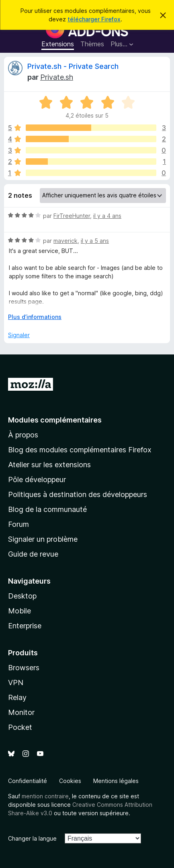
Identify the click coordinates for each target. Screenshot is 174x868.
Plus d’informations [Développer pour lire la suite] (35, 317)
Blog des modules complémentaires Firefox (80, 450)
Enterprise (25, 626)
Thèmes (92, 44)
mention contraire (45, 796)
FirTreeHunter (72, 216)
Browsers (24, 668)
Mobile (19, 611)
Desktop (22, 596)
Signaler (19, 335)
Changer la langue (32, 838)
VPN (16, 683)
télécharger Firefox (94, 19)
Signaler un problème (43, 539)
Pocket (20, 727)
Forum (18, 524)
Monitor (21, 712)
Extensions (58, 44)
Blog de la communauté (47, 509)
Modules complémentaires (55, 420)
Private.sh (57, 77)
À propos (23, 435)
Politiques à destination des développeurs (78, 494)
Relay (17, 697)
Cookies (70, 781)
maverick (66, 241)
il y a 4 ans (107, 216)
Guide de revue (33, 554)
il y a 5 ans (95, 241)
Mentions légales (116, 781)
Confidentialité (28, 781)
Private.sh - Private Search (73, 66)
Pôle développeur (37, 480)
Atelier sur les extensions (49, 465)
